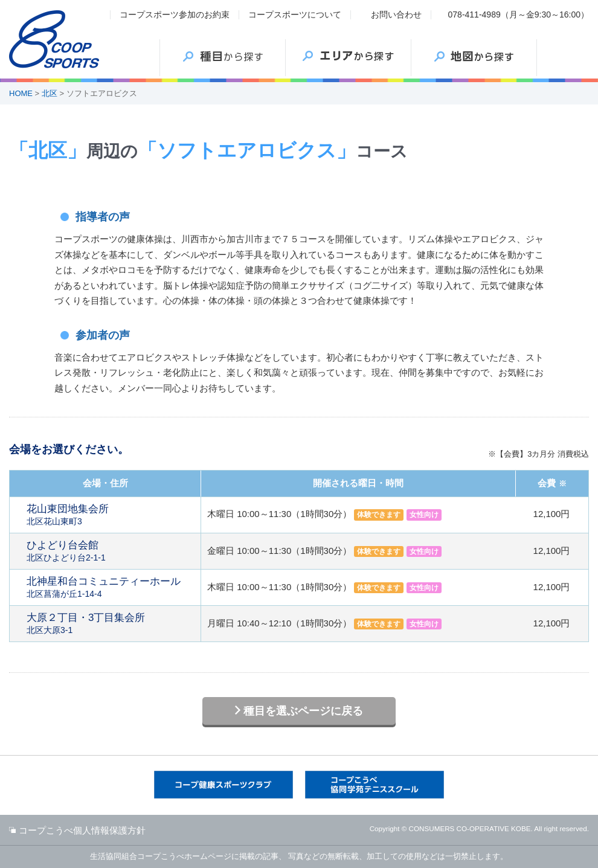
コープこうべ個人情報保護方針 (82, 830)
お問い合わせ (396, 14)
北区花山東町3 (111, 515)
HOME (21, 93)
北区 (50, 93)
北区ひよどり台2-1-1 (111, 551)
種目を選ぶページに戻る (303, 711)
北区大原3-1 (111, 623)
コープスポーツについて (295, 14)
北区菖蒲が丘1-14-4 (111, 587)
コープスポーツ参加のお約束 (175, 14)
